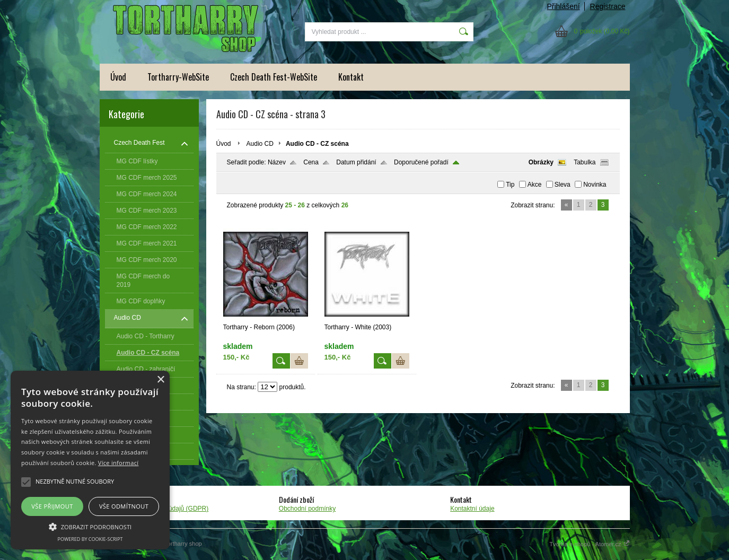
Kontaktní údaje (472, 509)
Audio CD (260, 144)
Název (277, 162)
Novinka (595, 185)
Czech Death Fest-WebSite (274, 77)
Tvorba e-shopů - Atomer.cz (589, 544)
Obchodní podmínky (307, 509)
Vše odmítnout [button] (124, 506)
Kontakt (351, 77)
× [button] (160, 380)
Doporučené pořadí (421, 162)
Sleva (563, 185)
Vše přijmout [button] (52, 506)
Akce (535, 185)
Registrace (608, 6)
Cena (311, 162)
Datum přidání (356, 162)
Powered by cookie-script (90, 539)
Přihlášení (563, 6)
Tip (510, 185)
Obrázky (541, 162)
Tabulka (585, 162)
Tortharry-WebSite (178, 77)
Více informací (118, 463)
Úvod (118, 77)
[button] (90, 526)
